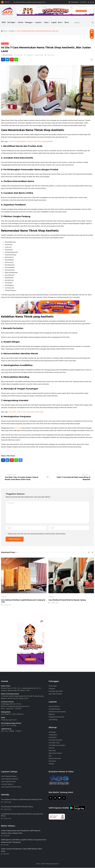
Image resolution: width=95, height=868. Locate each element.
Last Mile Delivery (54, 709)
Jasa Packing (53, 720)
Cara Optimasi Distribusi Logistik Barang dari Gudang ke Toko (29, 2)
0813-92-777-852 (15, 704)
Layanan (38, 23)
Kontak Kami (53, 738)
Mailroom (52, 714)
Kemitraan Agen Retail (56, 691)
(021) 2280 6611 (6, 714)
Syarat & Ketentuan (55, 759)
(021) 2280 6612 (18, 714)
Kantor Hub (52, 751)
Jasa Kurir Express (7, 784)
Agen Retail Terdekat (55, 694)
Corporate (52, 689)
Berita (67, 23)
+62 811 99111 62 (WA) (9, 726)
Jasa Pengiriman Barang (9, 776)
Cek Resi (21, 23)
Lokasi (46, 23)
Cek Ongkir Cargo (54, 743)
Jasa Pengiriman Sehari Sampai (11, 787)
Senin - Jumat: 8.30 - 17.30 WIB (11, 709)
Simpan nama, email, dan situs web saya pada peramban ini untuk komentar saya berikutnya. (37, 534)
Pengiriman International (56, 717)
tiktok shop (18, 428)
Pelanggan (29, 23)
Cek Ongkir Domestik (55, 740)
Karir (50, 756)
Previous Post (12, 475)
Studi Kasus (52, 761)
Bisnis (60, 23)
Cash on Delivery (54, 707)
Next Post (85, 475)
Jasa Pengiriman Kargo (8, 782)
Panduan (51, 764)
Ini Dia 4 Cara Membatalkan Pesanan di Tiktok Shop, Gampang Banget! (31, 142)
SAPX (4, 23)
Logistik (54, 23)
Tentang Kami (53, 735)
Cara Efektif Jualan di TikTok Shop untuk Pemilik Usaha (26, 412)
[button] (89, 552)
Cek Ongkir (11, 23)
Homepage (52, 732)
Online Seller (53, 686)
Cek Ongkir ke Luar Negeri (57, 745)
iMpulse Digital (8, 55)
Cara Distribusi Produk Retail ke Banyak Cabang (67, 600)
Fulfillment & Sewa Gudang (57, 712)
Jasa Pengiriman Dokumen (10, 779)
